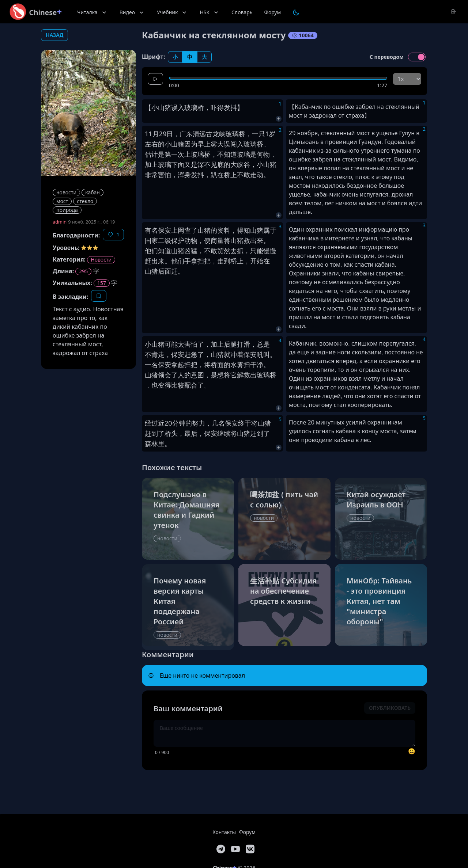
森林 (151, 443)
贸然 (224, 251)
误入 (178, 107)
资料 (224, 230)
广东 (186, 134)
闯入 (237, 144)
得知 (244, 230)
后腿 (230, 344)
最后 (191, 433)
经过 (151, 423)
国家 (151, 240)
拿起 (178, 365)
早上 (204, 144)
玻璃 (191, 107)
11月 (152, 134)
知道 (230, 154)
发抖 (230, 107)
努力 (199, 423)
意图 (197, 375)
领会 (165, 375)
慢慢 (270, 251)
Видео (132, 12)
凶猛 (191, 251)
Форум (272, 12)
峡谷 (244, 164)
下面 (178, 164)
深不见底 (211, 164)
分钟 (179, 423)
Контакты (224, 832)
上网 (178, 230)
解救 (244, 375)
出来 (158, 261)
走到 (224, 261)
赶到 (151, 433)
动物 (191, 240)
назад (54, 35)
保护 (178, 240)
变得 (165, 385)
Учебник (172, 12)
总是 (263, 344)
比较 (178, 385)
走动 (257, 175)
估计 (151, 154)
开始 (257, 261)
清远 (199, 134)
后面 (165, 271)
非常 (151, 175)
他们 (151, 251)
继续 (224, 433)
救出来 (253, 240)
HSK (210, 12)
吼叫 (263, 354)
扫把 (204, 261)
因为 (191, 144)
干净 (257, 365)
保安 (165, 230)
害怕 (165, 175)
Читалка (93, 12)
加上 (151, 164)
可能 (171, 344)
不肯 (151, 354)
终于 (245, 423)
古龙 (212, 134)
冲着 (237, 354)
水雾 (237, 365)
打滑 (244, 344)
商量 (217, 240)
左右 (151, 144)
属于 (270, 230)
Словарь (242, 12)
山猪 (165, 107)
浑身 (184, 175)
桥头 (171, 433)
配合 (191, 385)
